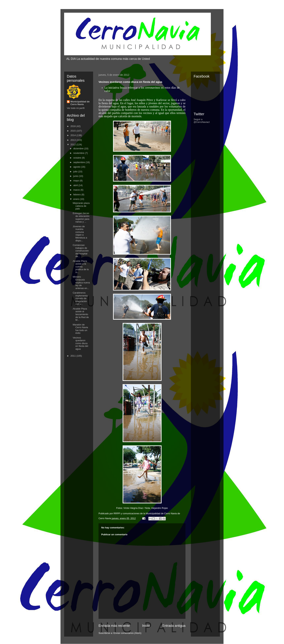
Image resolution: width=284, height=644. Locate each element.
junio (76, 176)
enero (77, 199)
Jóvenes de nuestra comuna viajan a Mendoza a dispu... (80, 233)
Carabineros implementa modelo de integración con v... (80, 298)
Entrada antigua (174, 626)
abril (76, 185)
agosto (77, 167)
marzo (77, 190)
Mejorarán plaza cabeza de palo (81, 206)
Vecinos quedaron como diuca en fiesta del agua (80, 343)
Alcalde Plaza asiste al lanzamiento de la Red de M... (81, 314)
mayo (77, 181)
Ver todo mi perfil (76, 108)
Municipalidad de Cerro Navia (80, 103)
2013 (73, 140)
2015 (73, 131)
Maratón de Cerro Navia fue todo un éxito (80, 329)
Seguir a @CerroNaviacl (202, 121)
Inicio (146, 626)
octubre (78, 158)
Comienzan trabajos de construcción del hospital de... (81, 251)
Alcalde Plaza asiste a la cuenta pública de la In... (81, 267)
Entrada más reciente (114, 626)
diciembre (79, 148)
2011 (73, 356)
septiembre (80, 162)
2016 (73, 126)
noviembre (79, 153)
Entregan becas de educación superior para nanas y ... (81, 217)
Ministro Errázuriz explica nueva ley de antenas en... (81, 282)
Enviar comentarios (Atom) (127, 633)
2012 (73, 145)
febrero (77, 195)
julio (76, 172)
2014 (73, 135)
